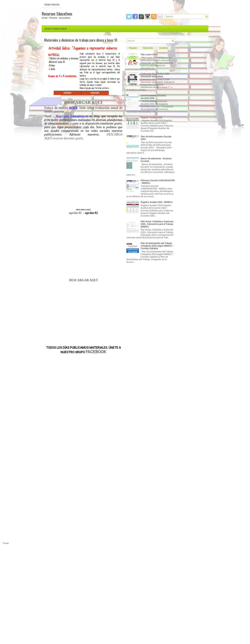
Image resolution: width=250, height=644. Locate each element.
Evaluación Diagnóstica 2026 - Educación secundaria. (156, 75)
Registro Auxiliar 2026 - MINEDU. (157, 202)
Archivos (164, 48)
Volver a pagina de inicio (56, 29)
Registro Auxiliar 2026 (151, 117)
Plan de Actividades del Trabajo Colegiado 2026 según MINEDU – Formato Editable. (157, 246)
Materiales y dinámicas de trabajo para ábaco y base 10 (81, 40)
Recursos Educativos (57, 14)
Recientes (148, 48)
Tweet (6, 543)
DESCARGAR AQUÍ (83, 280)
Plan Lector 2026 (149, 55)
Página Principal (52, 5)
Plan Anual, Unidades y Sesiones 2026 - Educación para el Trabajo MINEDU (157, 224)
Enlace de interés (56, 108)
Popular (133, 48)
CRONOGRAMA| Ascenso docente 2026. (153, 97)
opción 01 (75, 213)
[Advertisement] (83, 176)
